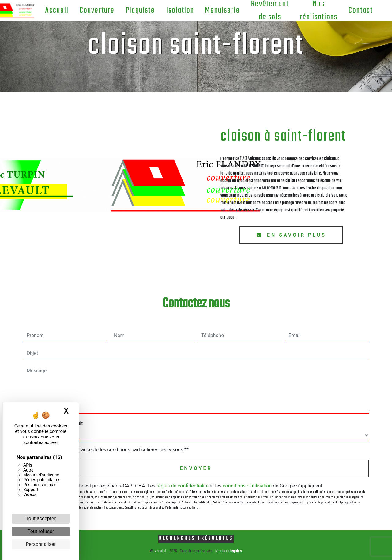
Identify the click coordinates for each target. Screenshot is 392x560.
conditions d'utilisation (247, 486)
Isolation (178, 10)
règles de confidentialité (183, 486)
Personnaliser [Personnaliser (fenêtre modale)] (41, 544)
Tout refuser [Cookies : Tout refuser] (41, 531)
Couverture (95, 10)
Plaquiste (138, 10)
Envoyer (196, 468)
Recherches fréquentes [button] (196, 538)
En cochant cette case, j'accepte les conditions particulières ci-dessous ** (109, 450)
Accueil (55, 10)
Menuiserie (221, 10)
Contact (359, 10)
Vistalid (161, 551)
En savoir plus (291, 235)
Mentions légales (228, 551)
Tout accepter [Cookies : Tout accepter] (41, 519)
